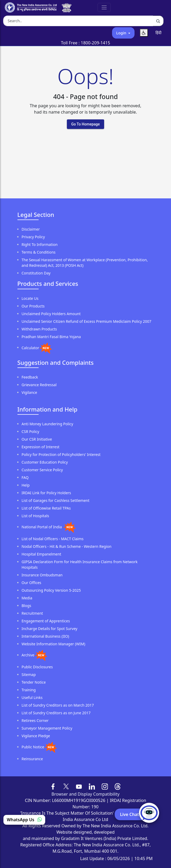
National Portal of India (42, 527)
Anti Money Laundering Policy (47, 424)
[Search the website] (78, 21)
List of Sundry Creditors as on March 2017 (58, 705)
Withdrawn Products (39, 329)
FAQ (25, 477)
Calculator (30, 347)
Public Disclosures (37, 667)
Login (122, 33)
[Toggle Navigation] (104, 7)
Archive (28, 655)
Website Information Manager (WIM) (54, 644)
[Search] (158, 21)
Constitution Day (36, 273)
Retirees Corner (35, 720)
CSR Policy (31, 431)
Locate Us (30, 298)
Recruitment (32, 613)
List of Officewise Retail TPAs (46, 508)
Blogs (27, 606)
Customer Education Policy (45, 462)
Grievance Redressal (39, 385)
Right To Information (40, 244)
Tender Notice (34, 682)
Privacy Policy (33, 237)
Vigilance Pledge (36, 736)
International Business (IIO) (45, 636)
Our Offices (32, 583)
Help (26, 485)
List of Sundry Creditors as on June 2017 (56, 713)
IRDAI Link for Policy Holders (46, 493)
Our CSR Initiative (37, 439)
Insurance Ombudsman (42, 575)
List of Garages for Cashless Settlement (56, 500)
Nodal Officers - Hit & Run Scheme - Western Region (67, 546)
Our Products (33, 306)
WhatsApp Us (24, 820)
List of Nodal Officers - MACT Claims (53, 539)
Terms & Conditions (39, 252)
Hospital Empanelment (41, 554)
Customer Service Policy (42, 470)
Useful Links (32, 697)
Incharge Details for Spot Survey (50, 629)
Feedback (30, 377)
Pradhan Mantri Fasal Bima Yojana (51, 337)
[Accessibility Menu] (144, 33)
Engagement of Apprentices (46, 621)
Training (29, 690)
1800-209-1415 (96, 43)
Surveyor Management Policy (47, 728)
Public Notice (33, 747)
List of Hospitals (35, 516)
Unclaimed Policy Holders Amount (51, 314)
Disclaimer (31, 229)
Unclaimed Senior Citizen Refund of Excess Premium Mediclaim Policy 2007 (87, 321)
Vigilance (29, 392)
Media (27, 598)
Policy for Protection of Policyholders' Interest (61, 454)
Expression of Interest (41, 447)
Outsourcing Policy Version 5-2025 (51, 590)
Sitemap (29, 675)
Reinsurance (32, 759)
